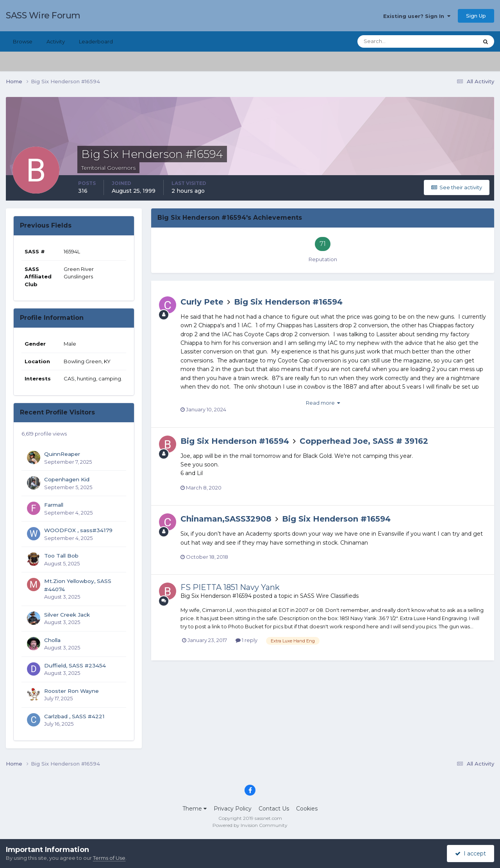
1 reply (246, 640)
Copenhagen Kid (67, 479)
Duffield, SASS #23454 (75, 665)
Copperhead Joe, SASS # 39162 (364, 441)
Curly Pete (202, 302)
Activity (56, 41)
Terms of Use (109, 858)
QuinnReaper (62, 454)
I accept (471, 854)
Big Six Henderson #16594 (288, 302)
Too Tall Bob (61, 556)
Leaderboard (96, 41)
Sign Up (476, 16)
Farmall (54, 505)
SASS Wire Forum (43, 15)
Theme (195, 809)
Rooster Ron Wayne (71, 691)
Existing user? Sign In (417, 16)
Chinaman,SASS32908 (226, 519)
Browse (23, 41)
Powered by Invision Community (250, 825)
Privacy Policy (233, 809)
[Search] (393, 41)
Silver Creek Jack (67, 615)
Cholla (52, 640)
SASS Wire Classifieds (329, 596)
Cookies (307, 809)
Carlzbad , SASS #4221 (74, 716)
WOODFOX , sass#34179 (78, 530)
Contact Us (274, 809)
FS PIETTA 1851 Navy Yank (230, 587)
